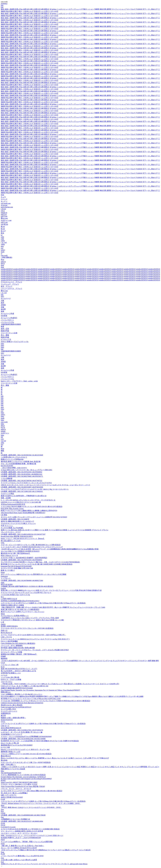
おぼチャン (5, 433)
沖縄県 (97, 9)
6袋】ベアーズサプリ (9, 795)
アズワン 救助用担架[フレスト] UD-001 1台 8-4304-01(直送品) (23, 775)
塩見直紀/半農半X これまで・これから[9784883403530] (21, 838)
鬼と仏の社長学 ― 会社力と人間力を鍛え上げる (18, 671)
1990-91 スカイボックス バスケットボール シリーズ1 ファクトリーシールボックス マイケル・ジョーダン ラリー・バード (45, 485)
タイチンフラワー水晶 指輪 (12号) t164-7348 (17, 568)
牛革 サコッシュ (7, 526)
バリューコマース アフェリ (11, 289)
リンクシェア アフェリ (10, 284)
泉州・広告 (5, 329)
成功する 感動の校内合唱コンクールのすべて (17, 521)
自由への (4, 630)
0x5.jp (3, 427)
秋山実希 (9, 11)
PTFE (3, 844)
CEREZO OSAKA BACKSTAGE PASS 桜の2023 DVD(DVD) (22, 703)
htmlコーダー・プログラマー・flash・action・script (19, 381)
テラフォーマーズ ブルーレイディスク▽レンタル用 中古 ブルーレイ (26, 593)
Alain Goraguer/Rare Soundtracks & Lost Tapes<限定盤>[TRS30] (23, 786)
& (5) (3, 667)
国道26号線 (5, 331)
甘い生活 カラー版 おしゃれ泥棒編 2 (14, 793)
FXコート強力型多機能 (9, 641)
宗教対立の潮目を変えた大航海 (12, 605)
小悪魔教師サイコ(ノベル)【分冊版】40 (15, 819)
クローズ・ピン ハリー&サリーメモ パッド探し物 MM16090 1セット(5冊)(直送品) (31, 545)
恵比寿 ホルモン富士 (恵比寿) (12, 705)
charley (3, 624)
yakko (3, 241)
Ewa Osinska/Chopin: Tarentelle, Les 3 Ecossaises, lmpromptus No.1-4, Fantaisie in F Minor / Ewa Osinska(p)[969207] (40, 690)
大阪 (2, 301)
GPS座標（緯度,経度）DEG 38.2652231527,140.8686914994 (22, 821)
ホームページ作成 (7, 314)
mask (3, 252)
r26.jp (3, 211)
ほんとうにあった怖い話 (10, 743)
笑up (2, 260)
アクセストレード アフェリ (11, 282)
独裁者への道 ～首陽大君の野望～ (13, 718)
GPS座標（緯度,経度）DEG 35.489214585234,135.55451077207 (23, 534)
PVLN (3, 825)
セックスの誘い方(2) (8, 709)
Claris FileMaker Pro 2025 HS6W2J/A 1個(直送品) (18, 643)
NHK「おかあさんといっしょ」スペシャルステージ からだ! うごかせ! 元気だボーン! (32, 835)
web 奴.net (4, 224)
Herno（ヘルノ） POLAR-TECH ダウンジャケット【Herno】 (23, 539)
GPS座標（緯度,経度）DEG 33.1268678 (15, 519)
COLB (3, 813)
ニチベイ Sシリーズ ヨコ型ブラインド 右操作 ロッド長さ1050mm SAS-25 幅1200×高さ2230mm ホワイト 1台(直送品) (43, 801)
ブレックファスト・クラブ (11, 532)
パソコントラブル (7, 322)
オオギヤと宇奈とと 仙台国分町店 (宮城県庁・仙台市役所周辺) (24, 558)
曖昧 (2, 451)
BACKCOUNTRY (7, 466)
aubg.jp (3, 262)
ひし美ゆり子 (153, 9)
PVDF (3, 823)
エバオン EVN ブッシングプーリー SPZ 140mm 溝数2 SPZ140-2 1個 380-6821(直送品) (32, 791)
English (3, 588)
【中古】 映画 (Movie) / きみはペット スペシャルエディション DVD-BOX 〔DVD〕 (31, 807)
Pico (2, 811)
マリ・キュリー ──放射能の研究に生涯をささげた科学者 (22, 831)
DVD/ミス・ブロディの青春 (11, 679)
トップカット (6, 578)
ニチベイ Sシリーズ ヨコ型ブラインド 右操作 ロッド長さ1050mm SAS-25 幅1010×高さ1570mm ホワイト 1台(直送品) (43, 603)
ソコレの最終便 (7, 478)
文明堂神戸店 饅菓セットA (11, 673)
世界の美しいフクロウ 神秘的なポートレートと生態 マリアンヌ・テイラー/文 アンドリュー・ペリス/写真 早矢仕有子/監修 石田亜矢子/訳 (51, 590)
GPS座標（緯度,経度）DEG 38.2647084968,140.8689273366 (22, 580)
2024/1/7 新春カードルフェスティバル (15, 342)
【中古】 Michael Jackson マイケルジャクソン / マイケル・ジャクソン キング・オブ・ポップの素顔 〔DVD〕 (41, 803)
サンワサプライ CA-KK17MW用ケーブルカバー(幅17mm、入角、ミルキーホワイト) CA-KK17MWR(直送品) (40, 562)
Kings (3, 572)
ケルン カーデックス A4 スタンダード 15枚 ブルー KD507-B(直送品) (26, 762)
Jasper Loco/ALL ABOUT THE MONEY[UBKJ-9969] (19, 782)
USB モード (5, 726)
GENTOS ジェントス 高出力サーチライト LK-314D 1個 (21, 502)
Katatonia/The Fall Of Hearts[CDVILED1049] (16, 566)
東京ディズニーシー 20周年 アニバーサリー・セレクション (23, 612)
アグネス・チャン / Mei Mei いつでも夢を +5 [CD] (19, 784)
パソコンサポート (7, 320)
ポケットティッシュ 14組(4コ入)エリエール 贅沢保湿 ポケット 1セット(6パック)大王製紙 (34, 574)
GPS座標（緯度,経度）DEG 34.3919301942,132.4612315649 (22, 455)
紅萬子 (16, 11)
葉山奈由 (4, 760)
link (2, 5)
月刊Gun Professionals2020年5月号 (13, 504)
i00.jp (3, 263)
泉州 (2, 303)
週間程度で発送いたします (11, 752)
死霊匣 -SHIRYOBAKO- (9, 626)
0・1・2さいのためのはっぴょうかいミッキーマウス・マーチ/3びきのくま (28, 500)
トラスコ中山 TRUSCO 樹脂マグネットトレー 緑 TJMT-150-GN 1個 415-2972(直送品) (32, 507)
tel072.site (4, 222)
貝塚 (2, 307)
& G (2, 597)
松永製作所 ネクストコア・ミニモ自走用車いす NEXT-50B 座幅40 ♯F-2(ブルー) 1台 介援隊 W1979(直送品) (40, 741)
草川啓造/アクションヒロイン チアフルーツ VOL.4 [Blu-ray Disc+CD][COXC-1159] (31, 699)
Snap (2, 852)
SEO (2, 296)
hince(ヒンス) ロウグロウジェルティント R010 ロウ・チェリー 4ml (25, 749)
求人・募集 (5, 335)
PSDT (3, 840)
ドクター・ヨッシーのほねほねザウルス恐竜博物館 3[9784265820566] (26, 737)
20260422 (4, 4)
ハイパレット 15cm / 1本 (10, 665)
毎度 (2, 326)
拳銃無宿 (4, 659)
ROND (3, 780)
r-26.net (3, 209)
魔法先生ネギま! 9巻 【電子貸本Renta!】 (16, 553)
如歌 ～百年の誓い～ (8, 765)
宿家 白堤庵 (6, 498)
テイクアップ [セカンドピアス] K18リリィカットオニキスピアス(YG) (26, 483)
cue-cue (3, 441)
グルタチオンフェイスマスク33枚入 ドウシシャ (18, 523)
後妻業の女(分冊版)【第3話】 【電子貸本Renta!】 (19, 654)
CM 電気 (4, 515)
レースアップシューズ (74, 9)
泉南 (2, 311)
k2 (2, 235)
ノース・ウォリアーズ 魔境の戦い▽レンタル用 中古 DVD (22, 856)
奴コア (3, 231)
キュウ (3, 197)
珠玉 (2, 233)
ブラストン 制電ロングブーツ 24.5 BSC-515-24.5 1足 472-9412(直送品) (26, 754)
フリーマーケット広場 (9, 333)
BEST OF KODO (7, 584)
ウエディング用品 (7, 494)
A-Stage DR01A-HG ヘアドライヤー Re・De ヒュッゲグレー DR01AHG (26, 470)
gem (2, 246)
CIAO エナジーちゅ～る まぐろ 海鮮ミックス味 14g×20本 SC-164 (24, 686)
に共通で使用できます (9, 599)
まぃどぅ (4, 201)
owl (2, 248)
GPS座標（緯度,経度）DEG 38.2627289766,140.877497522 (21, 481)
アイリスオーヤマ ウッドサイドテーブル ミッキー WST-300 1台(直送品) (27, 628)
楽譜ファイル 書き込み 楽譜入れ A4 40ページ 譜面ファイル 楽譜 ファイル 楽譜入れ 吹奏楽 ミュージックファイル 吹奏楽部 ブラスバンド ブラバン (55, 530)
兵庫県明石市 (6, 713)
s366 (2, 239)
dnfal (3, 805)
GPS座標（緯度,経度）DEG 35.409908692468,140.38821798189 (23, 815)
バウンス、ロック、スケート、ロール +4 (16, 789)
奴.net (3, 229)
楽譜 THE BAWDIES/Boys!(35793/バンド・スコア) (19, 669)
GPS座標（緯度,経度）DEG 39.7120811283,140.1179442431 (22, 491)
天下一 (145, 9)
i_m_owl (4, 242)
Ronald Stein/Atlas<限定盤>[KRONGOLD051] (17, 536)
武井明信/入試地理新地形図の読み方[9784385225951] (20, 601)
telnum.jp (4, 213)
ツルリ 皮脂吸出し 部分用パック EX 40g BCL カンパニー (22, 694)
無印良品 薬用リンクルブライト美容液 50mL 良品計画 (21, 461)
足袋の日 (37, 11)
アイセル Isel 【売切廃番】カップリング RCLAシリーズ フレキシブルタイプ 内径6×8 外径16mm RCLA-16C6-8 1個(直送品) (45, 701)
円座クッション (88, 9)
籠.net (3, 227)
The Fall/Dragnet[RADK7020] (11, 773)
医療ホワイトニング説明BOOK (12, 459)
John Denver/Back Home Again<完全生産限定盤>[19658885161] (23, 513)
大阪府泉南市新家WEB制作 (11, 324)
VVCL (3, 722)
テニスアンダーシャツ (9, 711)
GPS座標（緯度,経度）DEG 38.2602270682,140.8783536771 (22, 476)
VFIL (3, 543)
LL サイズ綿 (5, 747)
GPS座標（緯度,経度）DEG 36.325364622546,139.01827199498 (23, 739)
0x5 (2, 444)
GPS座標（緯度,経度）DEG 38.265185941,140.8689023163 (21, 474)
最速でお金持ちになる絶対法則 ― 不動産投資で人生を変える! (24, 496)
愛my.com (4, 218)
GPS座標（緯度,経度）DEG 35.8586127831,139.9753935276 (22, 730)
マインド (4, 199)
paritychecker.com (7, 207)
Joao (2, 809)
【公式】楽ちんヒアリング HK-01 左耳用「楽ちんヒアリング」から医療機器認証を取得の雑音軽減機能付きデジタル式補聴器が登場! (50, 549)
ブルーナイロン (7, 682)
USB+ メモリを (6, 637)
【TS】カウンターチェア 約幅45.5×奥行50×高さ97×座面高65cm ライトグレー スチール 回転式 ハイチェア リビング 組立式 (46, 850)
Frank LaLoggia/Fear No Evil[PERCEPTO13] (16, 707)
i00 (2, 437)
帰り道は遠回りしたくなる (11, 541)
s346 (2, 237)
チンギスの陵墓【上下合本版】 (12, 528)
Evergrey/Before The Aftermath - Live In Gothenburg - (23, 777)
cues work (4, 255)
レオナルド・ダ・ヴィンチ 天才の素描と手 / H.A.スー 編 (22, 732)
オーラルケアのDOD (135, 9)
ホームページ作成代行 (9, 318)
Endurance (4, 576)
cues (2, 439)
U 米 (2, 622)
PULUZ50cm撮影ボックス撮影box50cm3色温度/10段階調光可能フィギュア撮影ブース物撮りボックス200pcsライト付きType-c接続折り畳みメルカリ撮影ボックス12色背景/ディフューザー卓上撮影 (72, 696)
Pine (2, 817)
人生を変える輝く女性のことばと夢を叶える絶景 (19, 860)
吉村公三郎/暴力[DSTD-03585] (12, 797)
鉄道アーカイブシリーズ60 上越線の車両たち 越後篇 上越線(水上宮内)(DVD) (29, 511)
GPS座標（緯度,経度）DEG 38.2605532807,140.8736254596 (22, 487)
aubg (2, 443)
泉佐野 (3, 309)
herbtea (54, 9)
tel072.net (4, 216)
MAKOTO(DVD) (7, 720)
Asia (2, 858)
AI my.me (4, 205)
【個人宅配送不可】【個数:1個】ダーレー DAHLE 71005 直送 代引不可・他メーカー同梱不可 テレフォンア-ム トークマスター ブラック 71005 (53, 607)
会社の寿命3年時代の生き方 (11, 728)
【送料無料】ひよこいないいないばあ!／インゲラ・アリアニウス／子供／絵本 (30, 618)
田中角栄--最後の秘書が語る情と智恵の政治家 (18, 648)
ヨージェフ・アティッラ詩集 (11, 652)
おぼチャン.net (6, 220)
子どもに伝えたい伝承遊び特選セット (15, 616)
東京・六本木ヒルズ (26, 11)
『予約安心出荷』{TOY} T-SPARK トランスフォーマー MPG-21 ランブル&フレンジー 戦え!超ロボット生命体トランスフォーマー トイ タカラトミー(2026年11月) (60, 684)
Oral (2, 862)
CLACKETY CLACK (8, 827)
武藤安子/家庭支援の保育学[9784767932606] (17, 688)
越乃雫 (3, 716)
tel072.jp (4, 214)
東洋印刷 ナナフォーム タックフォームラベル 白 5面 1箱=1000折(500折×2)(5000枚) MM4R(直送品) (37, 564)
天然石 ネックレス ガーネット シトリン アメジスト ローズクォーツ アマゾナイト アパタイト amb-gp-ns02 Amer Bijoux (44, 864)
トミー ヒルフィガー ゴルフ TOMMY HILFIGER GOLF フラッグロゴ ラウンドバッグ (32, 547)
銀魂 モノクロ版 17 (8, 570)
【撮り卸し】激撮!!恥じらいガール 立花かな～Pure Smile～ (22, 846)
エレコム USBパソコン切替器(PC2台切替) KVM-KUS (20, 551)
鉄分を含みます (7, 633)
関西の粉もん (6, 692)
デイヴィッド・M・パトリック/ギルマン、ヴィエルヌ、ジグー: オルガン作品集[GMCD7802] (35, 650)
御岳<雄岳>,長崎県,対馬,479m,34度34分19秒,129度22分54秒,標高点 (25, 9)
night (3, 583)
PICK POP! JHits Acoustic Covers (12, 509)
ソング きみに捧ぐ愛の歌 (10, 677)
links (2, 344)
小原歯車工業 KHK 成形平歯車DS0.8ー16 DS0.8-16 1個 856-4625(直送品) (27, 586)
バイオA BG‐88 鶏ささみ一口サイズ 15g (15, 595)
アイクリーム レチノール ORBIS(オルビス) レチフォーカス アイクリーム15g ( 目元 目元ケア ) (35, 639)
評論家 (3, 656)
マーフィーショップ (119, 9)
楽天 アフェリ (7, 286)
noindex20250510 (7, 269)
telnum (3, 431)
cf (1, 254)
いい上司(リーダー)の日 (49, 11)
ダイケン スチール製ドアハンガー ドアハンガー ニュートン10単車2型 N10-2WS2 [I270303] (34, 517)
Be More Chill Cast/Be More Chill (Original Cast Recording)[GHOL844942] (26, 779)
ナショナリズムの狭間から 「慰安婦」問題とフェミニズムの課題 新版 (27, 842)
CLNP (3, 799)
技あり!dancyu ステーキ (9, 556)
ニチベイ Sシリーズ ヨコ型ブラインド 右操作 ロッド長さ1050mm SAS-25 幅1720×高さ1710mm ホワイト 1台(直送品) (43, 724)
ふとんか (4, 675)
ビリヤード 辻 (6, 339)
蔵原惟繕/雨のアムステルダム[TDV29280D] (17, 745)
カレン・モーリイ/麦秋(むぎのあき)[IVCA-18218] (19, 848)
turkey (3, 250)
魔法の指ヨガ (6, 756)
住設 (2, 195)
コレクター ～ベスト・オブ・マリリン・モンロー (19, 833)
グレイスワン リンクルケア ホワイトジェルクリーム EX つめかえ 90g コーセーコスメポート (35, 489)
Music (3, 614)
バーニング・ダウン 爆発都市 (12, 646)
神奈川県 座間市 (106, 9)
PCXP (3, 854)
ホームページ (6, 298)
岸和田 (3, 305)
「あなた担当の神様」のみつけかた (14, 468)
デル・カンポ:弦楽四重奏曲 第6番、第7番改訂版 (18, 464)
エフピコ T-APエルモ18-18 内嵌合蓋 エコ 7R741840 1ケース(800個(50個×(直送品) (30, 829)
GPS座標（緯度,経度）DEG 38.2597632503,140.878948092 (21, 472)
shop (2, 265)
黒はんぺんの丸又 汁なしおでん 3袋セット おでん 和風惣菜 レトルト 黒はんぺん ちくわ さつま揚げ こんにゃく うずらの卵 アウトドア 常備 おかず (55, 758)
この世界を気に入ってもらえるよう (14, 457)
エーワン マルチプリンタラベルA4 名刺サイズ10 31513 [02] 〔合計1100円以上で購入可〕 (33, 635)
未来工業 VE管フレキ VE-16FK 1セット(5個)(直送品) (20, 609)
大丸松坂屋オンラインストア (11, 734)
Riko (2, 771)
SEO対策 (4, 316)
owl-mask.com (6, 203)
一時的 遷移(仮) (7, 257)
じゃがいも (61, 9)
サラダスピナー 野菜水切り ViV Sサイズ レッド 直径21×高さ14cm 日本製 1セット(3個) (32, 620)
